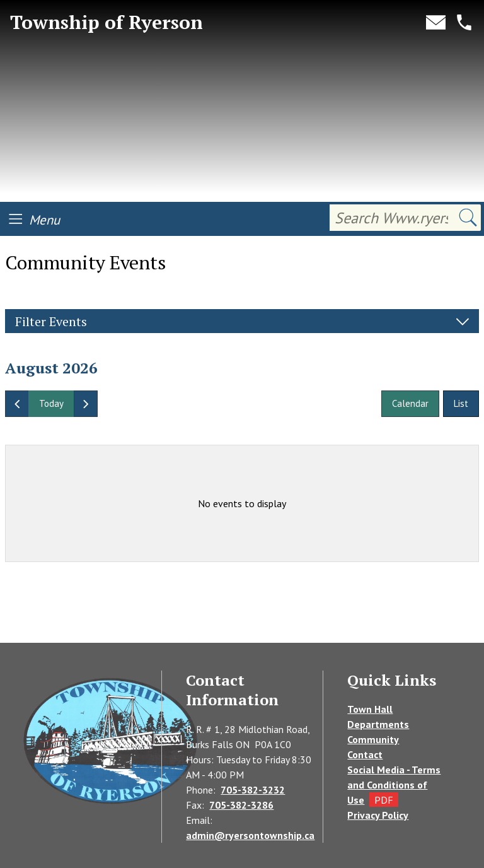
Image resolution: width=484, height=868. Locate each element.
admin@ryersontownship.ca (250, 835)
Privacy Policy (378, 815)
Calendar (410, 403)
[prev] (17, 404)
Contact (365, 754)
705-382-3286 (241, 805)
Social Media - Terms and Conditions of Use (394, 785)
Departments (378, 724)
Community (373, 739)
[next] (86, 404)
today (51, 403)
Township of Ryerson (107, 22)
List (461, 403)
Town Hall (370, 709)
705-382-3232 (253, 790)
